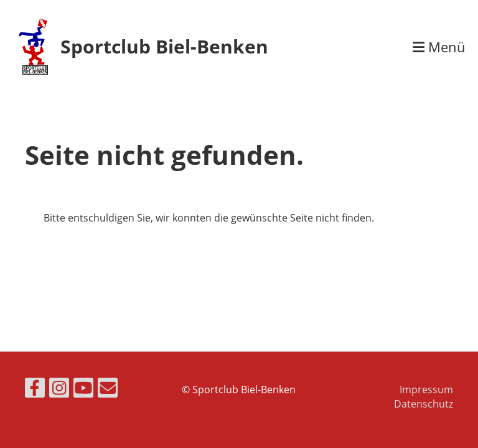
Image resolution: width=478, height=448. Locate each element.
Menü (439, 47)
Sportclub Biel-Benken (164, 46)
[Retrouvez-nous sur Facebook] (35, 390)
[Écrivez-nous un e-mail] (108, 390)
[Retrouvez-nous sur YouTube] (83, 390)
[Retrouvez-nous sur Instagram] (59, 390)
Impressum (426, 390)
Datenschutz (424, 404)
